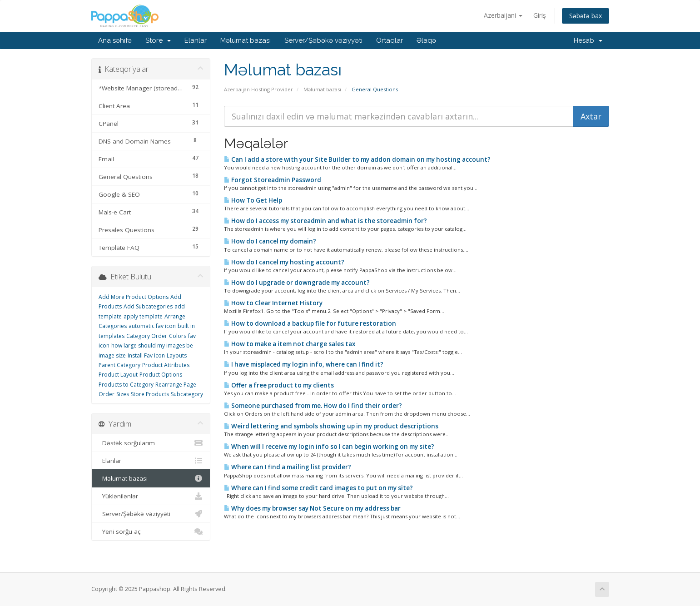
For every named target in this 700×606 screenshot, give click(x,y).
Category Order (147, 336)
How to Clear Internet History (273, 303)
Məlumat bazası (246, 40)
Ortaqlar (390, 40)
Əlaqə (426, 40)
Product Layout (118, 375)
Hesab (588, 40)
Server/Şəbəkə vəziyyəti (323, 40)
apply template (143, 316)
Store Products (150, 394)
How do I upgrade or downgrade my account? (297, 283)
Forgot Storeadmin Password (273, 180)
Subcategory (187, 394)
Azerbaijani (503, 15)
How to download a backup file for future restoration (310, 323)
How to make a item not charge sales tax (290, 344)
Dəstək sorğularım (151, 443)
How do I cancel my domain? (270, 241)
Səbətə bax (586, 16)
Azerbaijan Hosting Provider (258, 89)
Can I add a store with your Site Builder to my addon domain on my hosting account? (357, 159)
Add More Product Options (134, 297)
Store (158, 40)
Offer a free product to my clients (279, 385)
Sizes (123, 394)
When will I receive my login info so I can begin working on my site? (329, 447)
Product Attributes (166, 365)
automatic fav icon (152, 326)
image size (112, 355)
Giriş (540, 15)
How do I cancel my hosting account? (284, 262)
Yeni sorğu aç (151, 531)
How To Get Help (253, 200)
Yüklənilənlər (151, 496)
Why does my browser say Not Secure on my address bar (312, 508)
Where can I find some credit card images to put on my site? (318, 488)
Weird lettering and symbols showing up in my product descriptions (331, 426)
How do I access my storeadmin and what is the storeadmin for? (325, 221)
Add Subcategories (148, 306)
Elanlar (196, 40)
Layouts (177, 355)
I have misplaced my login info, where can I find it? (304, 364)
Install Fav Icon (146, 355)
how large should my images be (152, 345)
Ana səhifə (115, 40)
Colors (178, 336)
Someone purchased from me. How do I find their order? (313, 406)
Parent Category (119, 365)
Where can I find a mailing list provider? (288, 467)
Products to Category (126, 385)
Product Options (161, 375)
